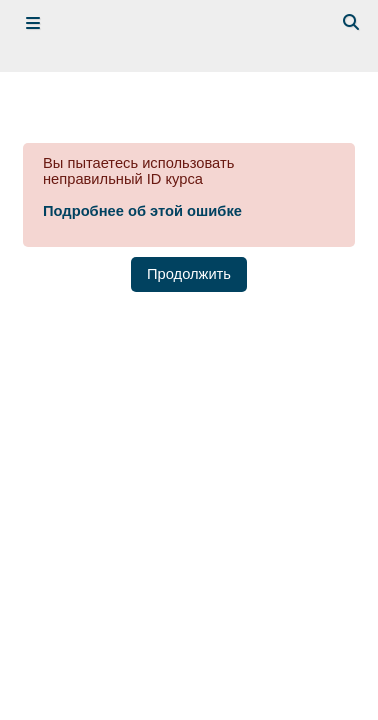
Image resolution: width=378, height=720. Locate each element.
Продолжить (189, 274)
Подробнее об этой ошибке (142, 211)
